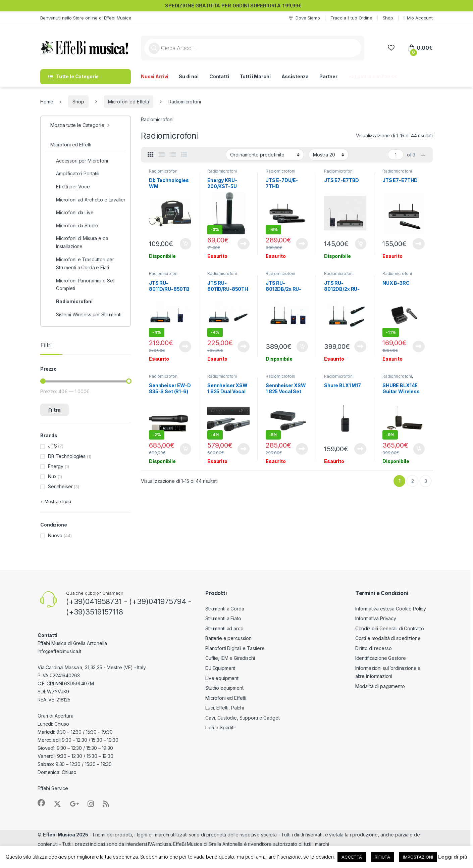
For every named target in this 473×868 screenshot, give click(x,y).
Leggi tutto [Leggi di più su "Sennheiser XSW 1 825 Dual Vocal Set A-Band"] (244, 449)
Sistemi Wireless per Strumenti (86, 315)
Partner (328, 76)
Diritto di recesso (374, 648)
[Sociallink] (41, 803)
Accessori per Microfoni (79, 161)
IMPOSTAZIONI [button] (418, 857)
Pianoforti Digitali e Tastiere (235, 648)
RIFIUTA (382, 857)
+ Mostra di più (56, 501)
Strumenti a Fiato (223, 618)
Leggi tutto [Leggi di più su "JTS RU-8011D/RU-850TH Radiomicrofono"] (244, 347)
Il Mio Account (418, 18)
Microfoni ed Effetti (128, 102)
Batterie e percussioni (229, 638)
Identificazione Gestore (381, 658)
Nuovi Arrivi (154, 76)
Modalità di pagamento (380, 686)
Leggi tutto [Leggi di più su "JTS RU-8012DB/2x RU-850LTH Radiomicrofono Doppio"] (360, 347)
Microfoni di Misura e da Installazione (79, 242)
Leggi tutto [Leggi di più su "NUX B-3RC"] (419, 347)
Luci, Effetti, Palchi (225, 708)
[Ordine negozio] (265, 154)
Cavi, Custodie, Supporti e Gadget (242, 718)
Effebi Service (53, 788)
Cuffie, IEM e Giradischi (230, 658)
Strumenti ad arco (224, 628)
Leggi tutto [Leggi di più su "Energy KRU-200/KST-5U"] (244, 244)
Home (47, 102)
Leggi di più (453, 857)
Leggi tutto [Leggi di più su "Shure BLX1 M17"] (360, 449)
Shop (388, 18)
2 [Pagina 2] (413, 481)
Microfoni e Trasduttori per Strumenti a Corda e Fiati (82, 264)
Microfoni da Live (72, 213)
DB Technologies (67, 456)
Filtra (55, 410)
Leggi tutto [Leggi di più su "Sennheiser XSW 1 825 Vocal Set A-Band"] (302, 449)
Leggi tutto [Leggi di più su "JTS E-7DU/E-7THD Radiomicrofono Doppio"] (302, 244)
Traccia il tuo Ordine (351, 18)
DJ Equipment (220, 668)
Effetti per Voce (70, 187)
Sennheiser (60, 486)
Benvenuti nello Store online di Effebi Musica (86, 18)
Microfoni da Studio (74, 226)
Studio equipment (224, 688)
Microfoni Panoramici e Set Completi (82, 285)
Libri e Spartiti (220, 727)
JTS (52, 446)
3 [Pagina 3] (426, 481)
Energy (56, 466)
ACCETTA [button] (352, 857)
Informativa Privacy (376, 618)
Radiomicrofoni (164, 171)
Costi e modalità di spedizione (388, 638)
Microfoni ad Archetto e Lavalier (88, 200)
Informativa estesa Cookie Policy (391, 609)
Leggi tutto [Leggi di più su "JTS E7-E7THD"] (419, 244)
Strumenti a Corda (225, 609)
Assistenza (295, 76)
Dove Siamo (304, 18)
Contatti (219, 76)
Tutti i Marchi (255, 76)
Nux (52, 476)
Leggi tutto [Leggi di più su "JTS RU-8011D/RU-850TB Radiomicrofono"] (185, 347)
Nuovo (55, 535)
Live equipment (222, 678)
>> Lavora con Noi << (373, 76)
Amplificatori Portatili (75, 174)
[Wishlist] (391, 48)
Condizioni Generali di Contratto (390, 628)
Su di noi (189, 76)
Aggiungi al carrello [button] (186, 244)
